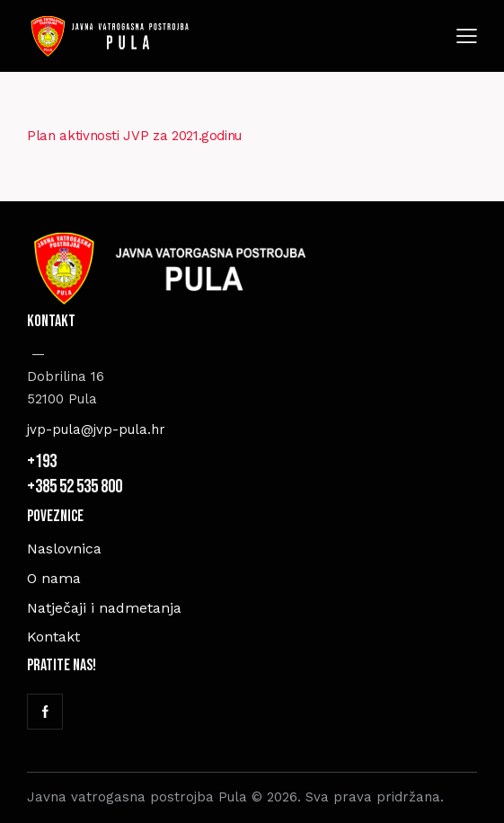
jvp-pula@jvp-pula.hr (96, 429)
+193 (43, 461)
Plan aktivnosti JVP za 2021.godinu (134, 136)
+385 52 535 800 (76, 487)
